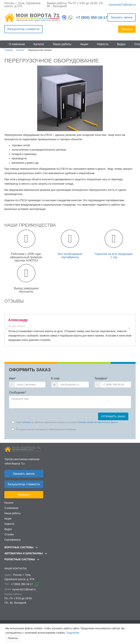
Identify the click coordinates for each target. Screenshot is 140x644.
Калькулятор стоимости (23, 29)
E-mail (55, 378)
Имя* (12, 378)
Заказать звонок (122, 17)
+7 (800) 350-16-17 (92, 17)
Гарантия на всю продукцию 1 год (114, 256)
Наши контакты (15, 568)
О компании (17, 44)
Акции (84, 44)
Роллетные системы (22, 559)
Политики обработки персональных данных (98, 422)
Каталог (39, 44)
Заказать (127, 29)
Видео (121, 44)
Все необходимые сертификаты (70, 256)
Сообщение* (17, 392)
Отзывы (9, 534)
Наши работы (62, 44)
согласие (26, 422)
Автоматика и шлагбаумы (26, 553)
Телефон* (101, 378)
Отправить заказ (113, 416)
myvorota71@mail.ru (122, 5)
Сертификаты (12, 540)
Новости (103, 44)
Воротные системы (21, 547)
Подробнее (73, 633)
